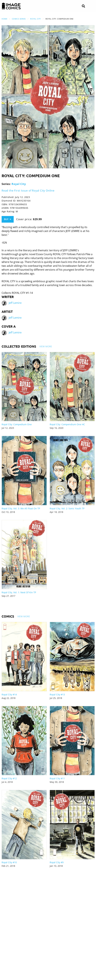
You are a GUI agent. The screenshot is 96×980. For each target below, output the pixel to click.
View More (46, 346)
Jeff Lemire (15, 303)
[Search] (83, 6)
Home (4, 19)
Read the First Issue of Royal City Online (28, 191)
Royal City (36, 19)
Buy (8, 219)
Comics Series (19, 19)
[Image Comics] (11, 6)
